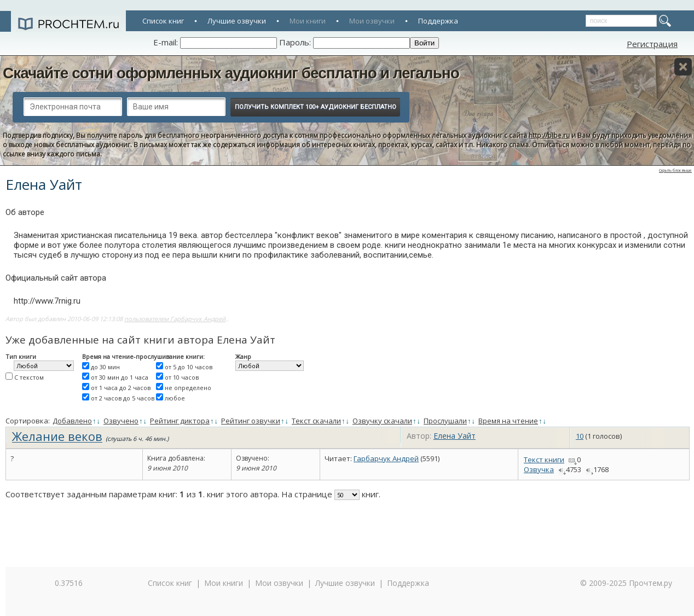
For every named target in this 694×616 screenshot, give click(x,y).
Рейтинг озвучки (251, 421)
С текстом (29, 377)
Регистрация (652, 44)
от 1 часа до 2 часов (121, 388)
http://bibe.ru (549, 135)
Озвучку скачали (382, 421)
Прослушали (445, 421)
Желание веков (57, 436)
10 (580, 436)
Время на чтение (508, 421)
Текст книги (544, 460)
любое (175, 398)
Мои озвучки (372, 21)
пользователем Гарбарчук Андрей (175, 319)
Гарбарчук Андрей (386, 458)
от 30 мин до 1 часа (120, 377)
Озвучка (539, 469)
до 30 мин (105, 367)
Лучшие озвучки (237, 21)
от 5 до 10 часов (189, 367)
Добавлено (72, 421)
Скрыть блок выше (675, 170)
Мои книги (308, 21)
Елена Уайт (455, 436)
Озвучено (121, 421)
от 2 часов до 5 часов (123, 398)
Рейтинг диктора (180, 421)
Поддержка (438, 21)
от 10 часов (182, 377)
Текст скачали (316, 421)
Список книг (163, 21)
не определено (188, 388)
